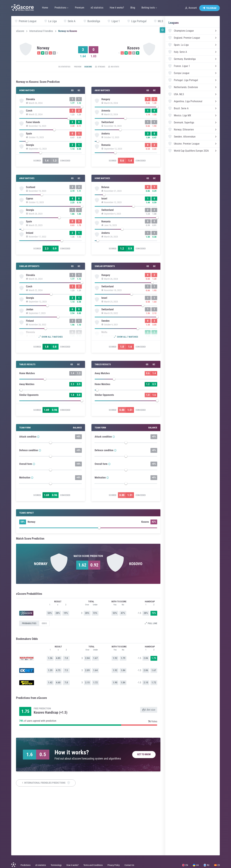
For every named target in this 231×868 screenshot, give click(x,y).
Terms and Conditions (93, 865)
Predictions (26, 865)
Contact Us (129, 865)
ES (217, 865)
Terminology (56, 865)
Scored (37, 172)
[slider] (51, 108)
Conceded (65, 172)
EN (185, 865)
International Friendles (41, 31)
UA (196, 865)
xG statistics (58, 67)
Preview (74, 67)
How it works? (73, 865)
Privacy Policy (114, 865)
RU (206, 865)
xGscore (20, 31)
